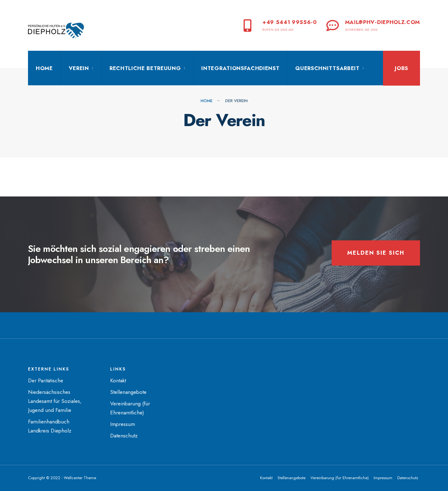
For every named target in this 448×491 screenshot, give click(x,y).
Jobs (401, 68)
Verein (79, 68)
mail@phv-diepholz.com (373, 25)
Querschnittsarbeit (327, 68)
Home (44, 68)
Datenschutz (124, 436)
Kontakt (118, 380)
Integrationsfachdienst (240, 68)
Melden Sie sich (376, 253)
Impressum (123, 424)
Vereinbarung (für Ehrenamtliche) (340, 478)
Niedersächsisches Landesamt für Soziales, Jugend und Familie (55, 401)
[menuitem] (81, 68)
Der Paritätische (46, 380)
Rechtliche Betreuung (145, 68)
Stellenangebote (128, 392)
